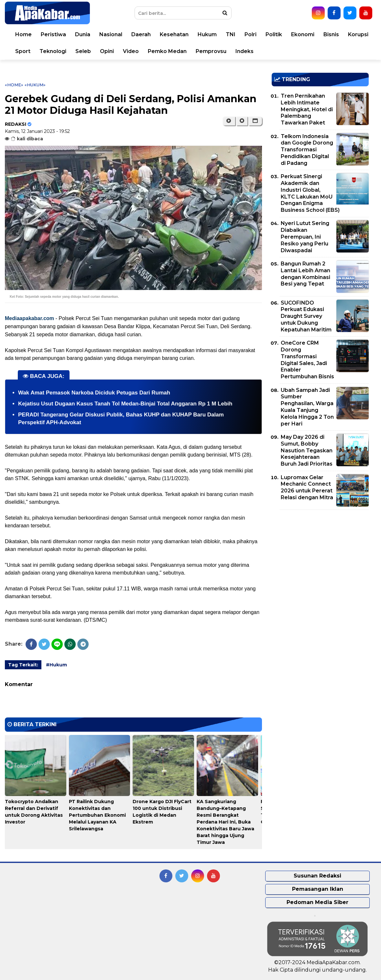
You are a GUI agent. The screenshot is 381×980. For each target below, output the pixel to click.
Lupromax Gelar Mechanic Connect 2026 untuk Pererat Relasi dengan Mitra (307, 487)
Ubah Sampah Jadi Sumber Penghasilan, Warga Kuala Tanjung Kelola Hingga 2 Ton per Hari (307, 407)
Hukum (207, 34)
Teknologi (53, 51)
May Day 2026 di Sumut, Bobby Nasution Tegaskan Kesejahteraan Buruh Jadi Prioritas (307, 450)
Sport (23, 51)
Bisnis (331, 34)
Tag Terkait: (23, 665)
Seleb (83, 51)
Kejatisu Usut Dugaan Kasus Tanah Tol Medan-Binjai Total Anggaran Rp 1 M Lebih (125, 404)
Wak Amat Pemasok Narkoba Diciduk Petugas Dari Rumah (94, 393)
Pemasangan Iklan (318, 889)
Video (131, 51)
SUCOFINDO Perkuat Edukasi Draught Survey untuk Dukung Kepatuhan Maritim (306, 316)
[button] (255, 121)
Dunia (83, 34)
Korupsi (358, 34)
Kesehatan (174, 34)
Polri (250, 34)
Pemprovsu (211, 51)
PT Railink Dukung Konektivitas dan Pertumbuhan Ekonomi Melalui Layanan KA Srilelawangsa (97, 815)
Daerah (141, 34)
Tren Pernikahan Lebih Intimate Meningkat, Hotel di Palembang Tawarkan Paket (307, 109)
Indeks (245, 51)
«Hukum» (35, 85)
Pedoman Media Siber (317, 902)
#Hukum (56, 665)
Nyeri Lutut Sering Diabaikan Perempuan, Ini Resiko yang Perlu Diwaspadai (305, 237)
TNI (231, 34)
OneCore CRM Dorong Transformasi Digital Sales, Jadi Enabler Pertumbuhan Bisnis (307, 360)
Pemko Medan (167, 51)
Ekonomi (303, 34)
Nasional (111, 34)
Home (23, 34)
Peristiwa (53, 34)
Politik (274, 34)
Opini (107, 51)
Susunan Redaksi (317, 876)
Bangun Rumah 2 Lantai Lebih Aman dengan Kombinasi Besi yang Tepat (305, 274)
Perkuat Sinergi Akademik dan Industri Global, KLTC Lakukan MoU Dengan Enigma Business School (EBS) (310, 193)
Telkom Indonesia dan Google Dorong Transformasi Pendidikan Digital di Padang (307, 150)
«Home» (14, 85)
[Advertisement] (320, 560)
